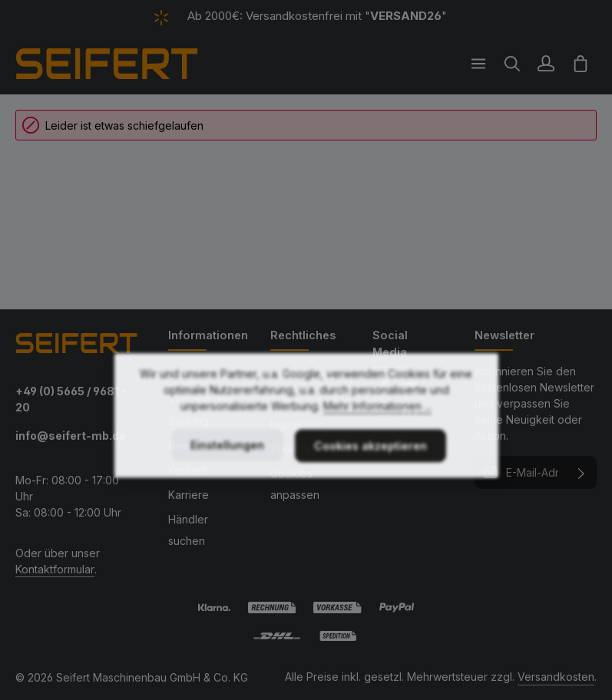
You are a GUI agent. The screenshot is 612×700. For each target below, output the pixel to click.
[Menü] (478, 64)
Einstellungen (227, 476)
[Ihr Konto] (546, 64)
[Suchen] (512, 64)
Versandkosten (556, 677)
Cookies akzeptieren (371, 477)
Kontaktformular (55, 569)
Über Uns (192, 375)
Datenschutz (302, 375)
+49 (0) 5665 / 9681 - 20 (71, 399)
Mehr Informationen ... (377, 437)
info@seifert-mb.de (71, 436)
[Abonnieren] (582, 472)
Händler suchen (188, 530)
